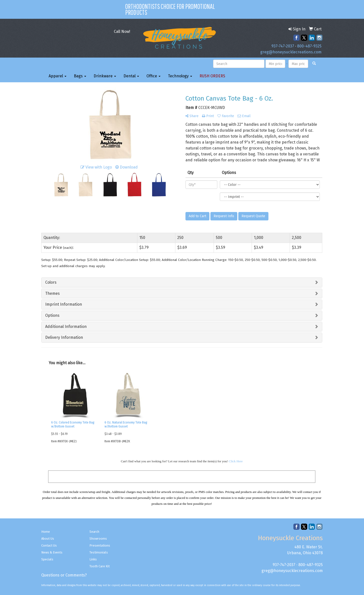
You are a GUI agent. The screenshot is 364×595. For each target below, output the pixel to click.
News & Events (52, 552)
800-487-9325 (309, 46)
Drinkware (105, 76)
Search (94, 532)
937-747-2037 (283, 46)
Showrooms (98, 539)
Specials (47, 559)
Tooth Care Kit (100, 566)
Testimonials (99, 552)
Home (46, 532)
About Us (48, 539)
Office (153, 76)
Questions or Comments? (64, 575)
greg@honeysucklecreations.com (291, 52)
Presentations (100, 545)
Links (93, 559)
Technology (180, 76)
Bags (80, 76)
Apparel (58, 76)
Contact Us (49, 545)
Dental (131, 76)
